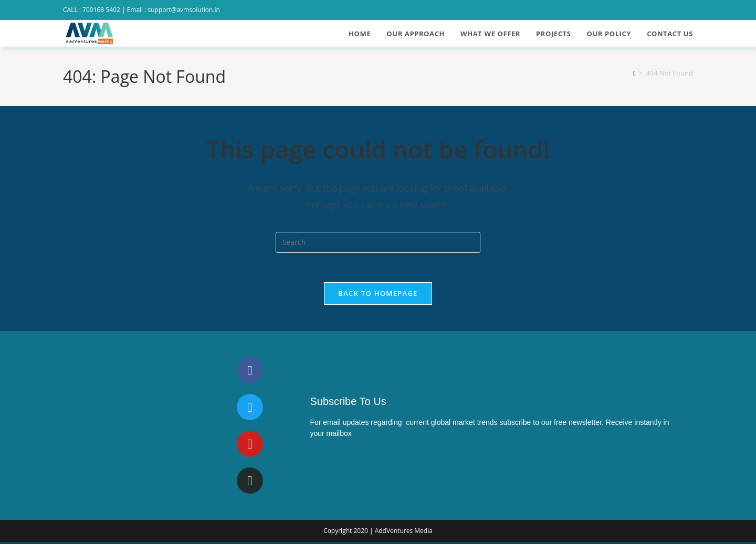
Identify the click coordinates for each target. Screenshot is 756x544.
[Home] (634, 73)
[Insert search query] (378, 242)
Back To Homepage (378, 295)
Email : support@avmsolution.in (174, 10)
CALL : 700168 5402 (92, 10)
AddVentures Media (404, 533)
